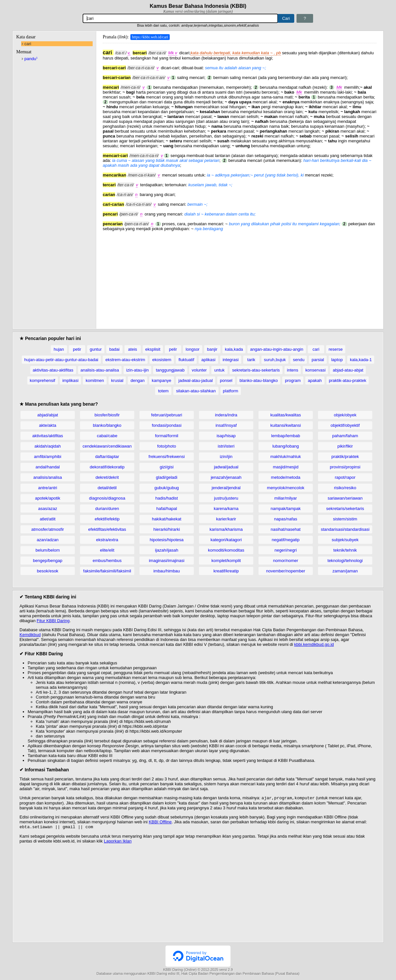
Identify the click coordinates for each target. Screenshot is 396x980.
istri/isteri (226, 446)
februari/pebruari (167, 415)
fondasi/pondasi (167, 425)
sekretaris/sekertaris (345, 509)
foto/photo (167, 446)
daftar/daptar (107, 457)
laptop (337, 360)
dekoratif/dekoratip (107, 467)
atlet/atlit (47, 519)
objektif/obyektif (345, 425)
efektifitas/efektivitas (107, 529)
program (293, 380)
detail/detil (107, 488)
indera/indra (226, 415)
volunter (199, 370)
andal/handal (47, 467)
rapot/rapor (345, 477)
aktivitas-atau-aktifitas (53, 370)
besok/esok (48, 571)
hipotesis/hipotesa (166, 540)
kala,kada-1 (361, 360)
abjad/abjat (48, 415)
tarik (251, 360)
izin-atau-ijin (137, 370)
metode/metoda (285, 477)
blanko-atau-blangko (259, 380)
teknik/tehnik (345, 550)
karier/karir (226, 519)
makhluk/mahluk (286, 457)
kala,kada (234, 349)
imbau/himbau (167, 571)
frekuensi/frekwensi (167, 457)
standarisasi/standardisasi (345, 529)
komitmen (95, 380)
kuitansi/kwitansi (286, 425)
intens (293, 370)
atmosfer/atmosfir (47, 529)
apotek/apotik (48, 498)
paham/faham (345, 436)
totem (163, 391)
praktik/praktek (345, 457)
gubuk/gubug (167, 488)
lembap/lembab (286, 436)
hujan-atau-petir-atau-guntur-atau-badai (61, 360)
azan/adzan (48, 540)
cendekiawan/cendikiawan (107, 446)
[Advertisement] (240, 277)
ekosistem (162, 360)
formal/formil (167, 436)
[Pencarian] (180, 18)
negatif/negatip (286, 540)
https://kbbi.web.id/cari (150, 37)
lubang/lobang (286, 446)
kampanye (162, 380)
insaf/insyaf (226, 425)
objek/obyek (345, 415)
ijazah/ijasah (167, 550)
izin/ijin (226, 457)
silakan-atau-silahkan (196, 391)
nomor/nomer (286, 561)
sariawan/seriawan (345, 498)
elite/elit (107, 550)
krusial (117, 380)
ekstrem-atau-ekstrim (125, 360)
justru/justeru (226, 498)
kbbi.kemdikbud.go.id (314, 644)
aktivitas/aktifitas (48, 436)
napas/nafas (286, 519)
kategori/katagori (226, 540)
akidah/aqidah (48, 446)
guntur (96, 349)
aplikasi (208, 360)
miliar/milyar (286, 498)
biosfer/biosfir (107, 415)
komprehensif (43, 380)
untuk (219, 370)
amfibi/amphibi (48, 457)
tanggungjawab (170, 370)
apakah (315, 380)
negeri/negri (286, 550)
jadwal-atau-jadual (196, 380)
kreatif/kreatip (226, 571)
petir (77, 349)
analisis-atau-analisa (100, 370)
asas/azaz (48, 509)
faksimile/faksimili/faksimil (107, 571)
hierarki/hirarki (167, 529)
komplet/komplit (226, 561)
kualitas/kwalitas (286, 415)
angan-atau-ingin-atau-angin (277, 349)
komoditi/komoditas (226, 550)
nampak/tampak (286, 509)
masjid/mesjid (286, 467)
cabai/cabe (107, 436)
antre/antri (48, 488)
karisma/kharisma (226, 529)
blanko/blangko (107, 425)
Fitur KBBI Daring (53, 621)
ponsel (226, 380)
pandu (31, 59)
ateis (132, 349)
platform (231, 391)
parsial (318, 360)
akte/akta (48, 425)
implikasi (71, 380)
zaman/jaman (345, 571)
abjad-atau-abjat (348, 370)
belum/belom (47, 550)
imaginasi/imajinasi (167, 561)
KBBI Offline (160, 823)
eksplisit (153, 349)
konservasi (315, 370)
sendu (299, 360)
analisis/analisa (47, 477)
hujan (59, 349)
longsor (193, 349)
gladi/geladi (167, 477)
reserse (336, 349)
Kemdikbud (30, 635)
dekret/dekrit (107, 477)
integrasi (231, 360)
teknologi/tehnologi (345, 561)
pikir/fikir (345, 446)
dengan (137, 380)
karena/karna (226, 509)
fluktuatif (186, 360)
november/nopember (286, 571)
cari (28, 44)
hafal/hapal (167, 509)
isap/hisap (226, 436)
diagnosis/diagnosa (107, 498)
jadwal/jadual (226, 467)
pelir (173, 349)
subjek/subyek (345, 540)
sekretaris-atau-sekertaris (256, 370)
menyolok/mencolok (286, 488)
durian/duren (107, 509)
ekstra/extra (107, 540)
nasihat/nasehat (286, 529)
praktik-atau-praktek (348, 380)
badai (114, 349)
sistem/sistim (345, 519)
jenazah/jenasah (226, 477)
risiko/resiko (345, 488)
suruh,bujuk (275, 360)
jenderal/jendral (226, 488)
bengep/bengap (47, 561)
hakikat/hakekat (166, 519)
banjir (212, 349)
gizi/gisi (167, 467)
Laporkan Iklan (118, 842)
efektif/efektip (107, 519)
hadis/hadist (167, 498)
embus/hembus (107, 561)
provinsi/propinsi (345, 467)
